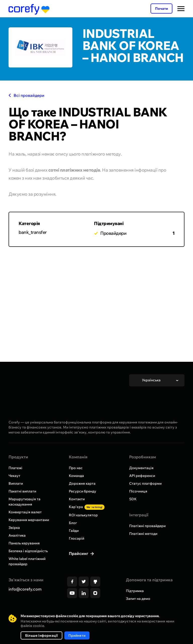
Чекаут (14, 476)
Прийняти (77, 635)
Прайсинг (79, 553)
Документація (141, 468)
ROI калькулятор (83, 515)
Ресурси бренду (83, 491)
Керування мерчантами (29, 520)
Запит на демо (138, 599)
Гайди (74, 531)
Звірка (14, 528)
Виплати (16, 483)
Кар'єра (87, 507)
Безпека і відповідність (28, 551)
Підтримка (135, 591)
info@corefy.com (25, 589)
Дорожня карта (82, 483)
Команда (76, 476)
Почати (161, 9)
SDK (133, 499)
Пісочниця (138, 491)
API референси (142, 476)
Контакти (77, 499)
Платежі (15, 468)
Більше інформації (41, 635)
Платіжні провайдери (147, 526)
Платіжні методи (143, 534)
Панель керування (24, 543)
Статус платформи (145, 483)
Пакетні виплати (22, 491)
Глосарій (77, 538)
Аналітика (17, 535)
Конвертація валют (25, 512)
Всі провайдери (27, 95)
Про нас (76, 468)
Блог (73, 523)
